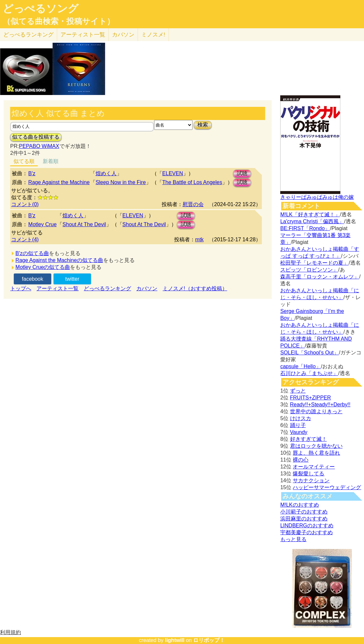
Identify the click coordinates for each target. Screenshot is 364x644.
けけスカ (301, 418)
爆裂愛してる (308, 474)
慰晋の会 (193, 204)
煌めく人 (106, 173)
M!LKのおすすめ (299, 505)
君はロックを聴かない (316, 446)
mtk (199, 239)
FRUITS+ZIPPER (311, 398)
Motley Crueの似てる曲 (43, 267)
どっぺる (28, 35)
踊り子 (298, 425)
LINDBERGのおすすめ (307, 525)
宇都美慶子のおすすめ (307, 532)
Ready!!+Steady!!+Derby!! (320, 405)
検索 (203, 125)
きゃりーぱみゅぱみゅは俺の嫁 (317, 197)
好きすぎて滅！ (308, 439)
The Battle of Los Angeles (192, 182)
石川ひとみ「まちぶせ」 (309, 373)
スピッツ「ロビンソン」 (309, 270)
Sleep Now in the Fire (121, 182)
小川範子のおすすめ (304, 512)
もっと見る (293, 539)
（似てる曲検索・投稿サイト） (59, 21)
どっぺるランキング (107, 288)
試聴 (242, 173)
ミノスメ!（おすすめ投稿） (195, 288)
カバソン (123, 35)
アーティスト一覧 (57, 288)
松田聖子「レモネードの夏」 (314, 263)
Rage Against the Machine (59, 182)
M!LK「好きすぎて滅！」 (310, 215)
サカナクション (311, 480)
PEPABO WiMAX (39, 146)
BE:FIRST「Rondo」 (305, 228)
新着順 (51, 161)
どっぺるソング (41, 9)
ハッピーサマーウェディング (327, 487)
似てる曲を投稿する (36, 137)
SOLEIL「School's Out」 (309, 353)
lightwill (175, 640)
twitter (72, 279)
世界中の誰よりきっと (316, 411)
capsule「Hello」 (301, 366)
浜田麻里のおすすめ (304, 519)
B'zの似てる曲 (32, 253)
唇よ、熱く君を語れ (316, 453)
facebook (33, 279)
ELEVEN (173, 173)
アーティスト (83, 35)
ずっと (298, 391)
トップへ (21, 288)
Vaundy (299, 432)
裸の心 (301, 460)
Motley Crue (42, 224)
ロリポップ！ (209, 640)
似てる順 (24, 161)
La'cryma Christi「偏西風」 (312, 221)
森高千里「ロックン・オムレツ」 (320, 277)
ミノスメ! (153, 35)
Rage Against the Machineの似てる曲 (59, 260)
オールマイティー (314, 467)
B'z (32, 173)
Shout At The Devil (84, 224)
